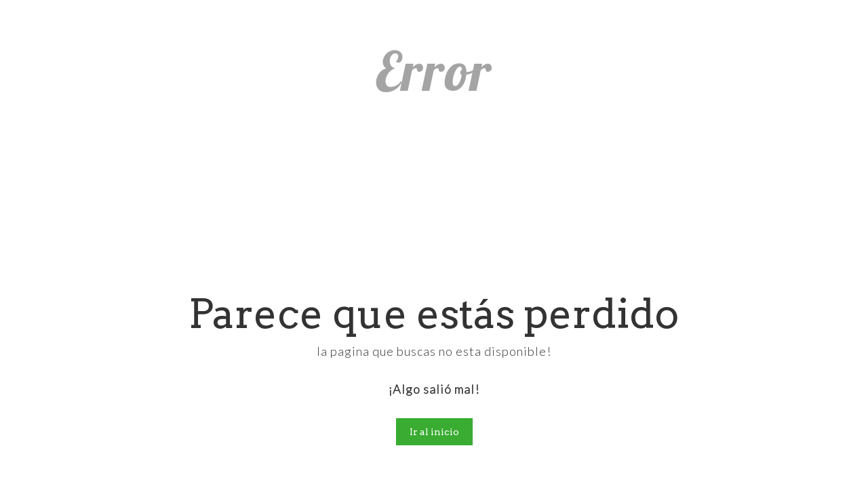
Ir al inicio (434, 432)
